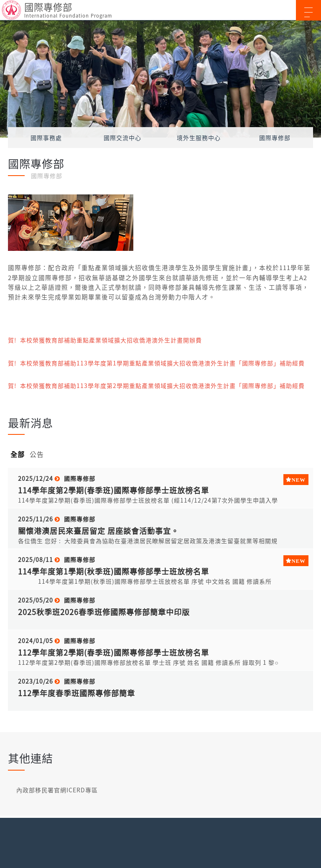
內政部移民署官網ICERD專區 (57, 790)
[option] (160, 79)
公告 (37, 454)
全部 (18, 454)
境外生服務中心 (199, 138)
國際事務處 (46, 138)
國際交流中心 (122, 138)
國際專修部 (275, 138)
